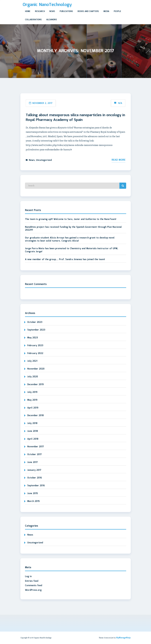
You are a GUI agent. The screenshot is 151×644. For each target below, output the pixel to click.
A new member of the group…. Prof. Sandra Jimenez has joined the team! (65, 259)
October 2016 (35, 478)
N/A (120, 103)
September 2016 (36, 486)
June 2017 (32, 462)
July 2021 (32, 361)
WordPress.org (33, 590)
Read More (119, 160)
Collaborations (33, 20)
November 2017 (36, 447)
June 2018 (33, 431)
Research (40, 11)
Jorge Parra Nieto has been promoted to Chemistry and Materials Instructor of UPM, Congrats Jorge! (72, 250)
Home (28, 11)
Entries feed (32, 581)
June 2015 (33, 493)
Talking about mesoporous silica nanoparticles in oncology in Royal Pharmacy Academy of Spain (75, 118)
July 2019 (32, 392)
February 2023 (35, 346)
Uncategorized (44, 160)
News (52, 11)
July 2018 (32, 423)
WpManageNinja (123, 638)
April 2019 (33, 408)
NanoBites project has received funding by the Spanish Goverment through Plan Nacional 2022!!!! (73, 229)
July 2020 (33, 377)
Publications (66, 11)
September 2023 (36, 330)
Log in (28, 576)
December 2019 (35, 385)
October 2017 (34, 454)
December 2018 (35, 416)
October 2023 (35, 322)
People (117, 11)
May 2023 (33, 338)
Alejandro (52, 20)
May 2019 (32, 400)
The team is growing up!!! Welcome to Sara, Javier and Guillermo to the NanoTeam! (71, 219)
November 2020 (36, 369)
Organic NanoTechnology (47, 5)
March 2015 (33, 501)
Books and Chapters (88, 11)
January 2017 (34, 470)
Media (106, 11)
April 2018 (33, 439)
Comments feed (34, 586)
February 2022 (35, 353)
